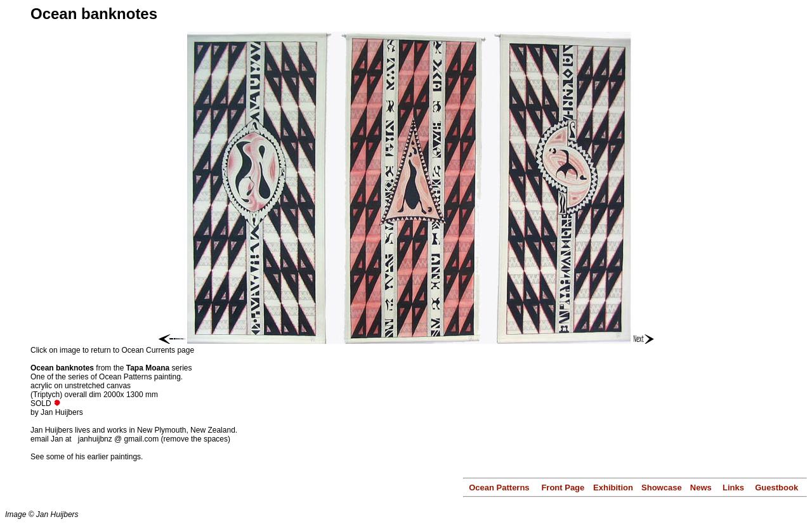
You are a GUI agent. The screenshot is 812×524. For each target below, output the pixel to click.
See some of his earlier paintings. (87, 457)
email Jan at (52, 439)
